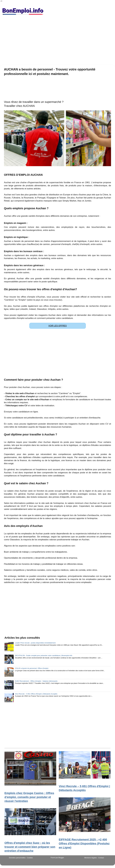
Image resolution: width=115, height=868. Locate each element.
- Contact (101, 858)
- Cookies (29, 858)
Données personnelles (17, 858)
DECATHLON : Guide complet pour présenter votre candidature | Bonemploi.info (44, 656)
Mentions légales (91, 858)
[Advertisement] (57, 41)
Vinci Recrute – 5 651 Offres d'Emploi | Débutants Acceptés (36, 694)
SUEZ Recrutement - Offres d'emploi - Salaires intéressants (36, 681)
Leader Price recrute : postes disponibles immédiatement (35, 643)
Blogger (61, 858)
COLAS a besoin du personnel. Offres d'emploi (32, 668)
